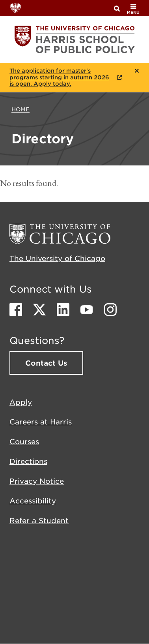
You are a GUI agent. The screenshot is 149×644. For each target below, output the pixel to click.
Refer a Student (39, 520)
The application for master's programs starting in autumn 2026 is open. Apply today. (59, 77)
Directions (28, 461)
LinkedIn (63, 310)
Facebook (16, 310)
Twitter (39, 310)
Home (20, 109)
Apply (21, 402)
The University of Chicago (57, 258)
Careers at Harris (41, 422)
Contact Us (46, 363)
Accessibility (33, 501)
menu (133, 9)
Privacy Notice (37, 481)
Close (137, 71)
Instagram (110, 310)
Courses (24, 441)
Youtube (87, 310)
